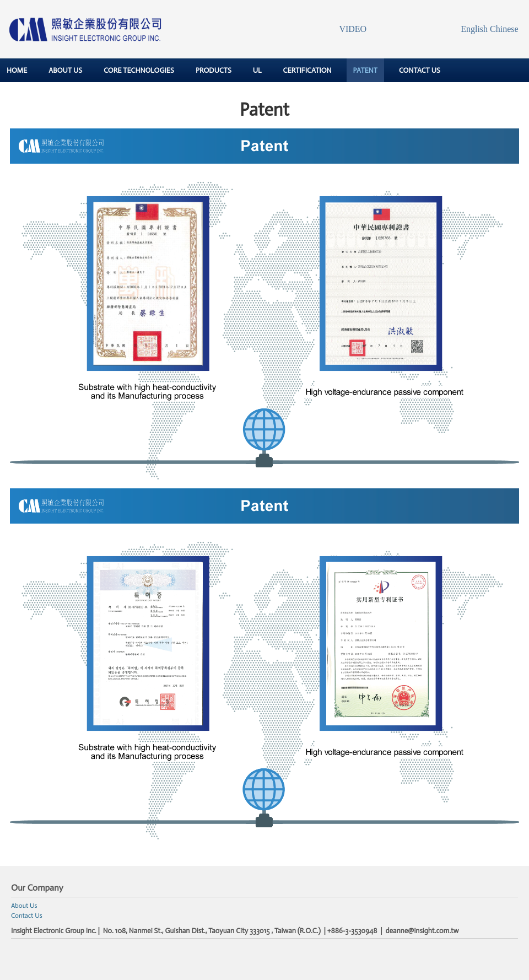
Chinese (504, 29)
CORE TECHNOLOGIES (139, 70)
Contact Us (27, 916)
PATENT (365, 70)
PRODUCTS (214, 70)
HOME (17, 70)
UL (257, 70)
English (474, 29)
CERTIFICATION (307, 70)
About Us (24, 906)
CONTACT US (420, 70)
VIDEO (353, 29)
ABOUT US (65, 70)
